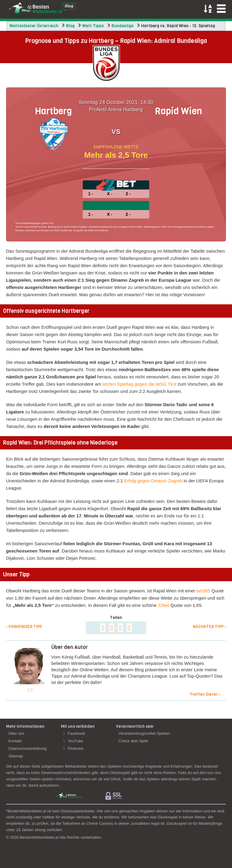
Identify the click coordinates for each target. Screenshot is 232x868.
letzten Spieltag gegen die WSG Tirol (139, 384)
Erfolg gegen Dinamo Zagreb (153, 481)
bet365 (203, 591)
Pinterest (73, 748)
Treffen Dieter (205, 694)
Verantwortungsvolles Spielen (144, 733)
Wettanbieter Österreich (34, 26)
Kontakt (15, 741)
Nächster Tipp (209, 627)
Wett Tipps (93, 26)
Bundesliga (122, 26)
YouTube (73, 741)
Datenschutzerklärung (27, 748)
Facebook (74, 733)
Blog (70, 26)
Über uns (16, 733)
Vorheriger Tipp (24, 627)
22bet (164, 605)
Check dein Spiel (133, 741)
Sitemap (16, 756)
